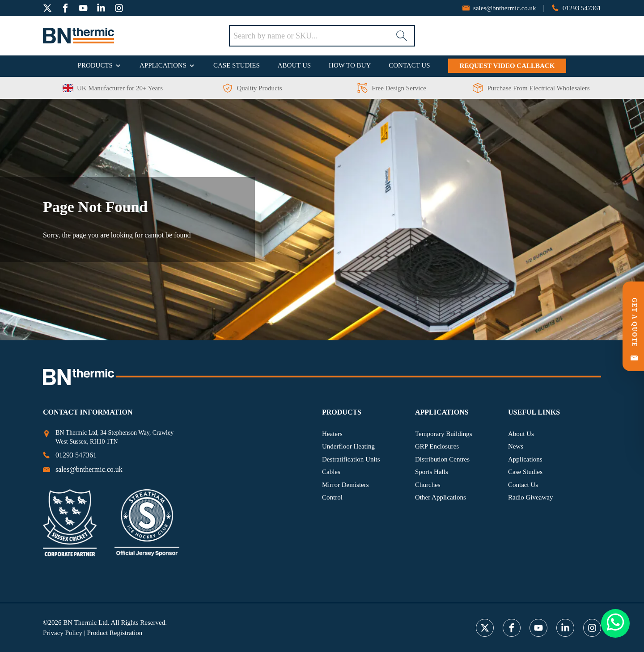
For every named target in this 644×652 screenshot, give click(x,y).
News (516, 446)
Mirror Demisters (345, 485)
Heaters (332, 434)
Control (332, 497)
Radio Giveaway (530, 497)
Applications (163, 65)
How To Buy (350, 65)
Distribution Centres (442, 459)
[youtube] (83, 8)
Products (95, 65)
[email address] (499, 8)
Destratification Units (351, 459)
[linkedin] (101, 8)
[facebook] (65, 8)
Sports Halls (432, 472)
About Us (294, 65)
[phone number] (576, 8)
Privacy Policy (63, 633)
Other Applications (441, 497)
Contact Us (409, 65)
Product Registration (114, 633)
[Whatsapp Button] (615, 624)
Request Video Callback (507, 66)
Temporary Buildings (444, 434)
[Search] (402, 36)
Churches (428, 485)
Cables (331, 472)
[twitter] (47, 8)
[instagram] (119, 8)
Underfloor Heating (348, 446)
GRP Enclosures (437, 446)
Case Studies (237, 65)
